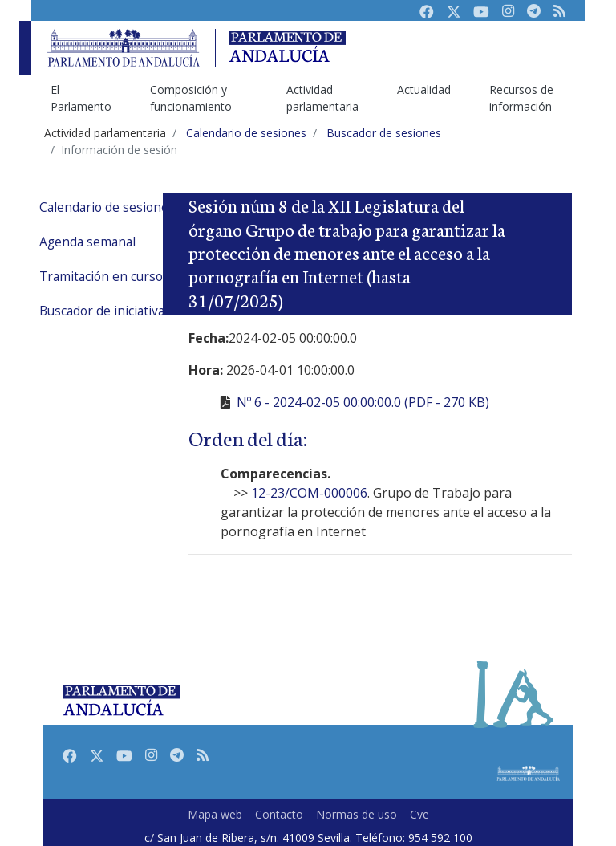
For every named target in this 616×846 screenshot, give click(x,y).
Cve (419, 814)
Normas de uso (357, 814)
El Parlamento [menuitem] (81, 98)
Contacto (279, 814)
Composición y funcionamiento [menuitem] (191, 98)
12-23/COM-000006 (309, 493)
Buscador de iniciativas (105, 311)
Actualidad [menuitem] (424, 89)
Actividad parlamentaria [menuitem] (322, 98)
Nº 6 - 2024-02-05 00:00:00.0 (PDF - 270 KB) (363, 402)
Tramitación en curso (101, 277)
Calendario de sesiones (107, 207)
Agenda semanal (87, 242)
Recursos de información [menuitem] (521, 98)
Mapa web (215, 814)
